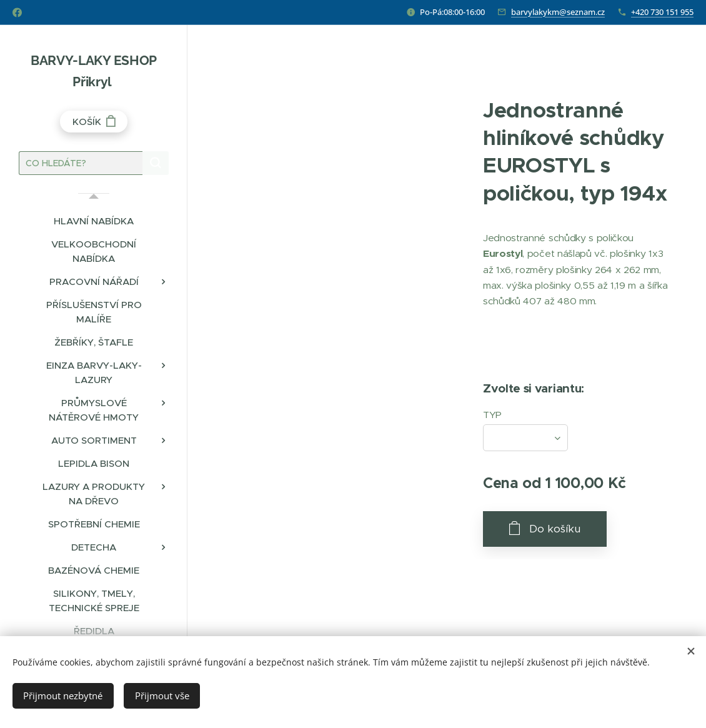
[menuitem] (94, 221)
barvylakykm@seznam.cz (558, 12)
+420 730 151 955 (662, 12)
